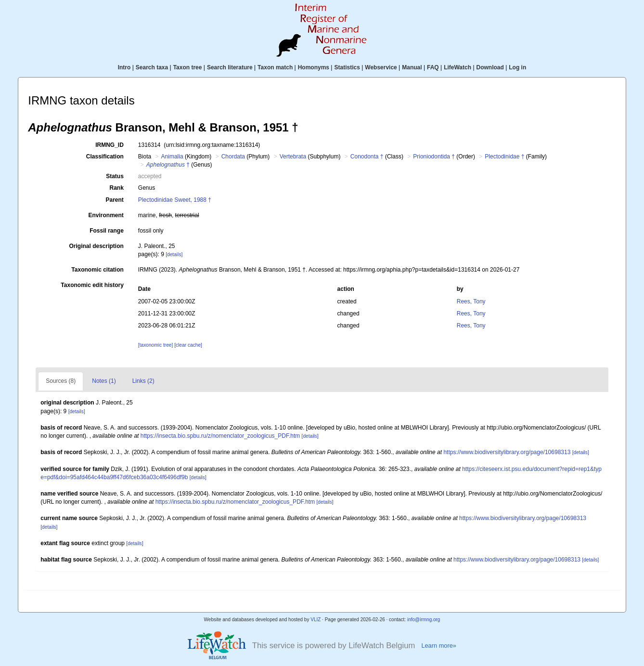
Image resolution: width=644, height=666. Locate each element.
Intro (124, 67)
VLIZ (316, 620)
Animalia (172, 157)
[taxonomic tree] (155, 345)
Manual (412, 67)
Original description (96, 246)
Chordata (233, 157)
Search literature (230, 67)
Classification (105, 157)
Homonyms (314, 67)
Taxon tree (188, 67)
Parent (114, 200)
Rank (116, 188)
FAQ (433, 67)
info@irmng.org (424, 620)
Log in (517, 67)
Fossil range (107, 231)
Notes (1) (104, 381)
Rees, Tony (471, 301)
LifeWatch (457, 67)
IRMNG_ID (109, 145)
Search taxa (152, 67)
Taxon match (275, 67)
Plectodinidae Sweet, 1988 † (175, 200)
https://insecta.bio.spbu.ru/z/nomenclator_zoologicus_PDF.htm (220, 436)
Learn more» (439, 646)
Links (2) (143, 381)
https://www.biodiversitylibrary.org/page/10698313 (507, 452)
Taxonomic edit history (92, 285)
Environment (106, 215)
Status (115, 176)
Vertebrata (293, 157)
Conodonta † (367, 157)
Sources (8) (61, 381)
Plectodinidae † (504, 157)
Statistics (347, 67)
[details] (174, 255)
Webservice (381, 67)
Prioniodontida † (434, 157)
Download (490, 67)
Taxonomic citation (97, 270)
